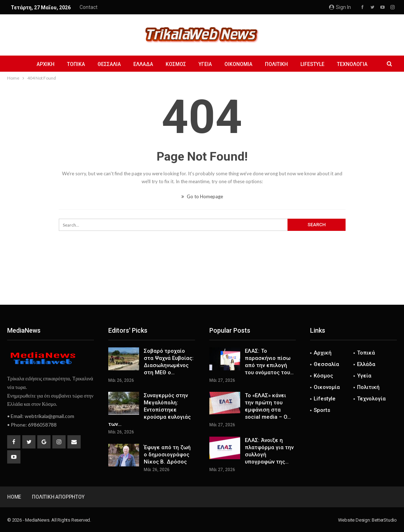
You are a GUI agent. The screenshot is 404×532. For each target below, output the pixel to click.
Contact (89, 7)
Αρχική (46, 64)
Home (14, 497)
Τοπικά (76, 64)
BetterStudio (384, 520)
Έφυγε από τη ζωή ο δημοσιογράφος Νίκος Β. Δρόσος (167, 455)
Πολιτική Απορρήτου (58, 497)
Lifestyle (312, 64)
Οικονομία (238, 64)
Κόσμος (176, 64)
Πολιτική (276, 64)
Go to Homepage (202, 196)
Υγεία (205, 64)
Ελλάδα (143, 64)
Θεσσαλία (109, 64)
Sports (322, 410)
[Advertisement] (202, 281)
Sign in (340, 7)
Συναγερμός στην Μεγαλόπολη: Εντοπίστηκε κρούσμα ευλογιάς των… (149, 410)
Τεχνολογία (352, 64)
